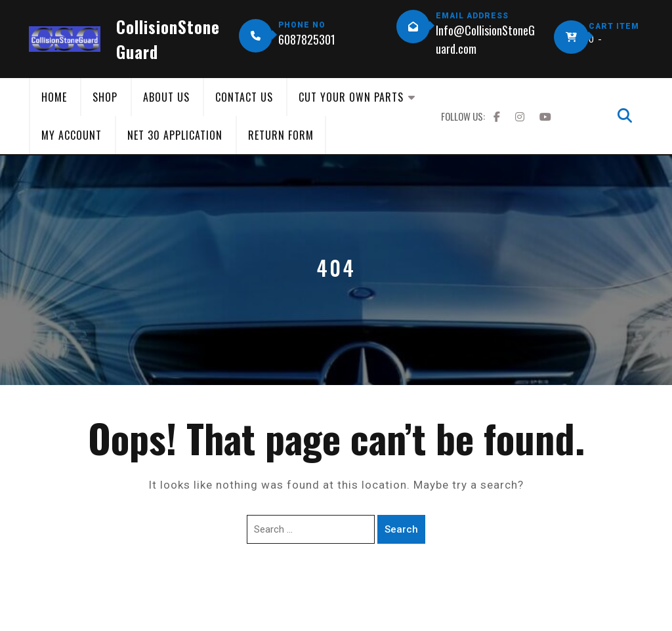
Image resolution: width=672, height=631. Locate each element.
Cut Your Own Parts (351, 97)
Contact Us (244, 97)
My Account (72, 135)
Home (54, 97)
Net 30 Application (175, 135)
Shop (105, 97)
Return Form (281, 135)
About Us (166, 97)
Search (401, 529)
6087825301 (307, 39)
